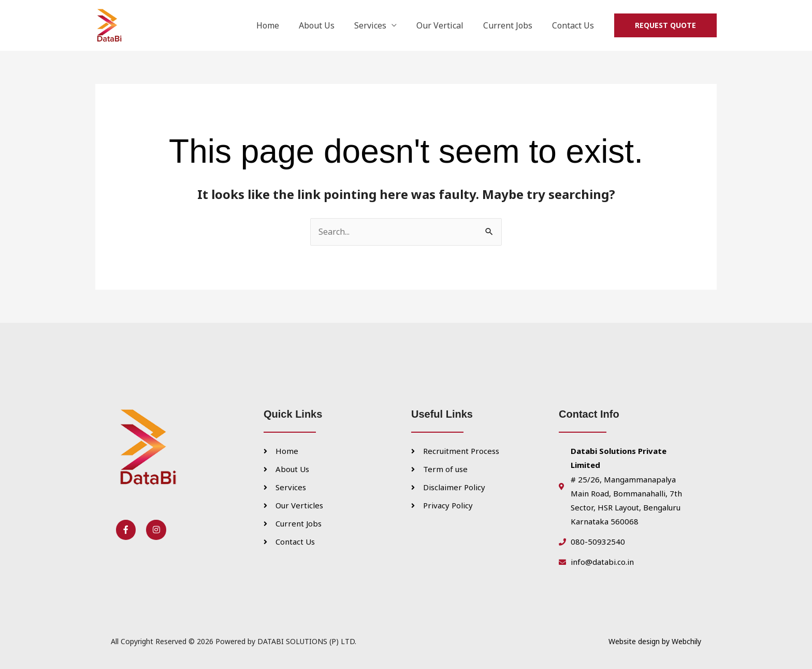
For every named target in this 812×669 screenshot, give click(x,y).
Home (285, 25)
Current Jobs (512, 25)
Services (381, 25)
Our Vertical (448, 25)
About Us (331, 25)
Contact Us (575, 25)
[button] (665, 25)
